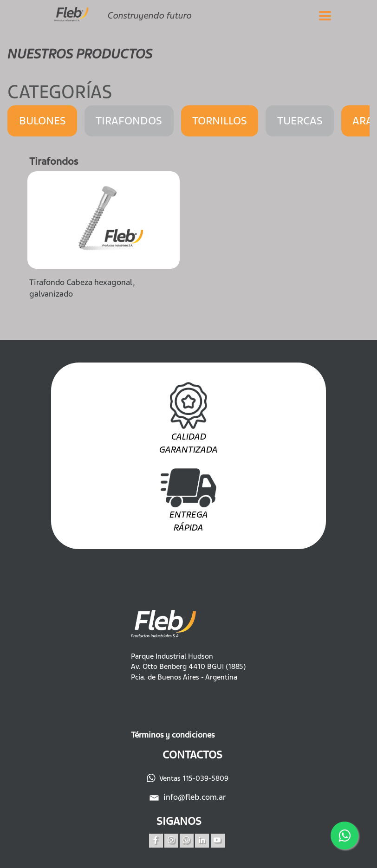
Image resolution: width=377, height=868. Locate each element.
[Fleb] (75, 11)
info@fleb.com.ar (189, 797)
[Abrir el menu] (325, 16)
